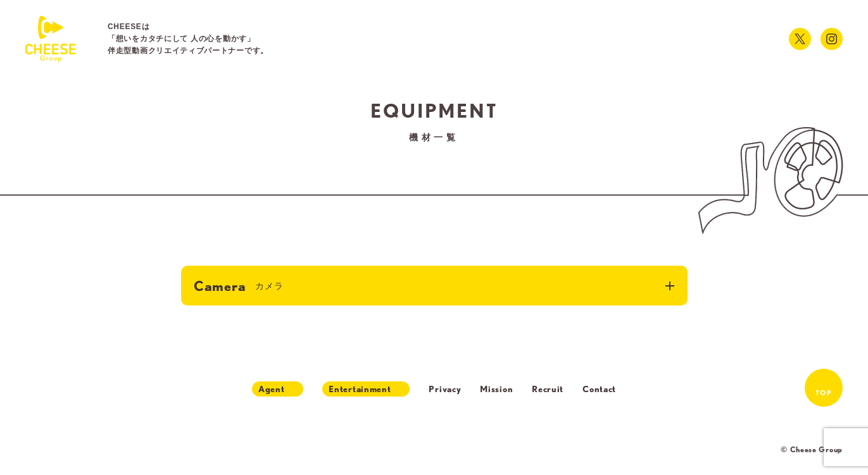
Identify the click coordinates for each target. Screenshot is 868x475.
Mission (496, 389)
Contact (599, 389)
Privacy (445, 389)
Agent (272, 389)
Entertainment (360, 389)
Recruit (548, 389)
